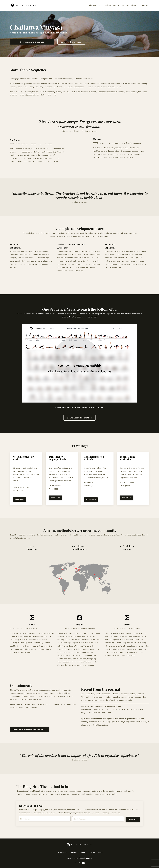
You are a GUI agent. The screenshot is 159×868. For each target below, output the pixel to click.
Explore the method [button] (71, 42)
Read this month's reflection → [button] (30, 730)
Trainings (107, 5)
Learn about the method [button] (80, 418)
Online (116, 5)
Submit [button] (133, 819)
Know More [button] (20, 499)
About (134, 5)
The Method (94, 5)
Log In (145, 5)
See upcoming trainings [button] (32, 42)
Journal (125, 5)
